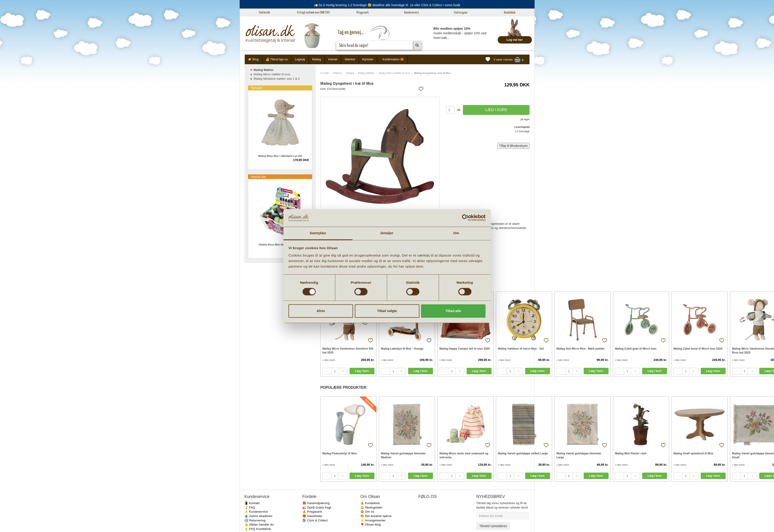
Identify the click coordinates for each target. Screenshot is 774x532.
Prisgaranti (363, 12)
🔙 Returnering (255, 520)
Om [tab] (456, 233)
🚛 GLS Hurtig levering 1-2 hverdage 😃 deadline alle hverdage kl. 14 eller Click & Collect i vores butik (387, 5)
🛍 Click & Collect (315, 520)
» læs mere (329, 360)
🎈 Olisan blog (371, 525)
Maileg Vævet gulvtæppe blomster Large (579, 455)
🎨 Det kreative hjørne (376, 516)
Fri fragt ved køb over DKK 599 (313, 12)
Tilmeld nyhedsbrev (493, 526)
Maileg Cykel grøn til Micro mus (636, 349)
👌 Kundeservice (256, 512)
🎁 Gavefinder (312, 516)
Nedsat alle (259, 177)
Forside (325, 73)
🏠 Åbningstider (371, 507)
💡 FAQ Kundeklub (258, 529)
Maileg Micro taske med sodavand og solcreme (464, 455)
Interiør (333, 59)
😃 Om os (367, 512)
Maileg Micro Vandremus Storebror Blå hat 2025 (348, 351)
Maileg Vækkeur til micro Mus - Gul (521, 349)
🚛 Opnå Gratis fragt (317, 507)
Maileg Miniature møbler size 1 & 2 (277, 79)
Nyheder (368, 59)
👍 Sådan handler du (259, 525)
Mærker (350, 59)
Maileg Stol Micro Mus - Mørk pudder (581, 349)
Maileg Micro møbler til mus (394, 73)
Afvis (321, 311)
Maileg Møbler (366, 73)
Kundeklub (510, 12)
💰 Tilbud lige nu (277, 59)
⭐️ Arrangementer (373, 520)
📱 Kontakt (252, 503)
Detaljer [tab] (387, 233)
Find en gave (461, 12)
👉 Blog (253, 59)
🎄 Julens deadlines (259, 516)
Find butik (264, 12)
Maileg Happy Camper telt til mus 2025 (465, 349)
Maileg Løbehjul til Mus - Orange (402, 349)
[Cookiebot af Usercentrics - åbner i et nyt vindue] (465, 218)
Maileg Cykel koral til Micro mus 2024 (698, 349)
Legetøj (300, 59)
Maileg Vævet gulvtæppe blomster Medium (403, 455)
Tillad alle (453, 311)
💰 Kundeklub (370, 503)
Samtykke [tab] (318, 233)
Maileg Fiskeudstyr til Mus (340, 453)
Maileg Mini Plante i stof (631, 453)
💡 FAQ (250, 507)
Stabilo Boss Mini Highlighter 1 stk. (280, 245)
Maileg (317, 59)
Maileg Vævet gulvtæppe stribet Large (523, 453)
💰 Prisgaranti (312, 512)
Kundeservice (412, 12)
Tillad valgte (387, 311)
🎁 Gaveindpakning (316, 503)
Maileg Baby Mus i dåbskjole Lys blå (280, 156)
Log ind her (515, 40)
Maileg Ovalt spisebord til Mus (693, 453)
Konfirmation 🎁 (393, 59)
